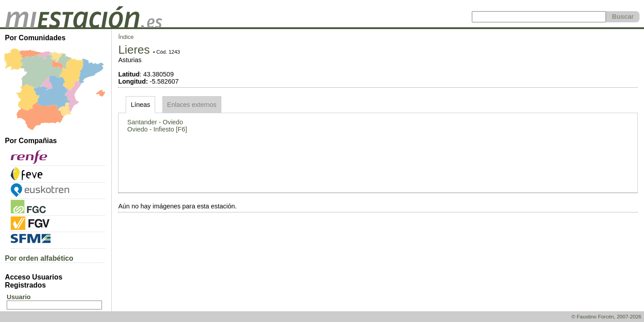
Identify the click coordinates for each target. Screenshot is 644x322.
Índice (126, 37)
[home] (84, 25)
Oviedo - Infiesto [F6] (157, 129)
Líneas (140, 105)
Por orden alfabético (39, 258)
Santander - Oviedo (155, 122)
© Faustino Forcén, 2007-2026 (606, 317)
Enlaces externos (192, 105)
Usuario (19, 297)
